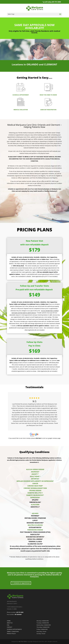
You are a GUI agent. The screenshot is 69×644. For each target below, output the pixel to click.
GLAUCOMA (35, 505)
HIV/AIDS (35, 513)
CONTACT (10, 627)
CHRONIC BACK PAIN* (35, 486)
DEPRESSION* (35, 498)
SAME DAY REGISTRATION (48, 110)
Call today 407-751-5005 (53, 2)
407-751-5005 (20, 612)
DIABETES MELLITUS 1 (35, 493)
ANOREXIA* (35, 472)
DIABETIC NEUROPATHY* (35, 495)
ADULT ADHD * (35, 476)
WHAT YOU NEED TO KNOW (48, 95)
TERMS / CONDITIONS (13, 631)
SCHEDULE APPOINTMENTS (14, 629)
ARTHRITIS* (35, 479)
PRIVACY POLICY (11, 634)
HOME (9, 621)
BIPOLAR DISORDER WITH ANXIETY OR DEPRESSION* (35, 481)
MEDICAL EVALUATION (21, 110)
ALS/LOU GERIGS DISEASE (35, 469)
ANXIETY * (35, 474)
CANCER (35, 483)
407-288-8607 (18, 614)
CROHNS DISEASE (35, 491)
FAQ (8, 625)
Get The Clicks (23, 641)
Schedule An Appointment (22, 583)
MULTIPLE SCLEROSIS (35, 525)
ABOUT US (10, 623)
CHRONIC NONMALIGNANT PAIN (35, 488)
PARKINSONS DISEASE (35, 530)
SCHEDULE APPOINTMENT (21, 95)
